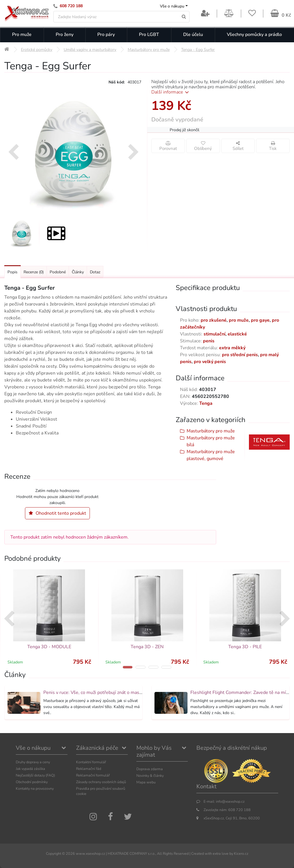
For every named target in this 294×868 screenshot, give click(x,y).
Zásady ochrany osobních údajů (101, 782)
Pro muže (22, 35)
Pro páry (106, 35)
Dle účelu (193, 35)
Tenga (206, 403)
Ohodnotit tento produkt (57, 513)
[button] (128, 667)
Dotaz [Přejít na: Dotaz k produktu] (95, 272)
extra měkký (232, 348)
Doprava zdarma (150, 769)
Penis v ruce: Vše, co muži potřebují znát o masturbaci (98, 693)
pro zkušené (214, 320)
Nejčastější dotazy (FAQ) (35, 775)
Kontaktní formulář (91, 762)
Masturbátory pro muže (211, 431)
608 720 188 (71, 6)
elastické (237, 334)
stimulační (214, 334)
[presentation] (13, 153)
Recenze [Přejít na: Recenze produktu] (34, 272)
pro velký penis (210, 362)
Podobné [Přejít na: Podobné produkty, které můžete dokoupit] (58, 272)
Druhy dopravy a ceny (33, 762)
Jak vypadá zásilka (30, 769)
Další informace (171, 92)
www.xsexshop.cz (90, 853)
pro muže (239, 320)
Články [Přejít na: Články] (78, 272)
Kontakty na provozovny (35, 788)
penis (209, 341)
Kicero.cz (241, 853)
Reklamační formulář (93, 775)
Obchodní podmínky (32, 782)
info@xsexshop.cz (230, 801)
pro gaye (260, 320)
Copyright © (55, 853)
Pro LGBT (149, 35)
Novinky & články (150, 776)
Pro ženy (65, 35)
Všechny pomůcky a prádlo (254, 35)
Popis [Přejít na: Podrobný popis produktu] (12, 272)
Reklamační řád (89, 769)
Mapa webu (146, 782)
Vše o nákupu (172, 6)
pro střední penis (240, 355)
